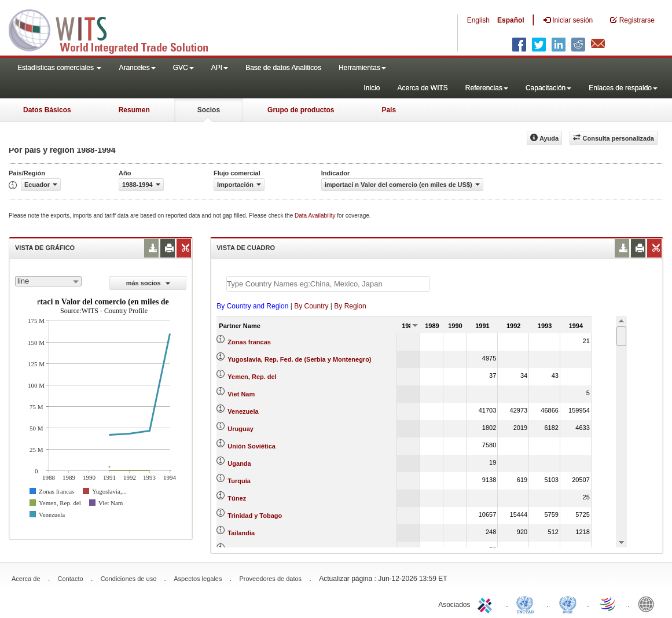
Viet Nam (241, 394)
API (220, 68)
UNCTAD (527, 604)
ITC (487, 604)
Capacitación (548, 88)
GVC (183, 68)
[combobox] (48, 281)
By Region (350, 306)
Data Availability (316, 216)
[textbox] (328, 284)
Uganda (239, 463)
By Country (311, 306)
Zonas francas (249, 342)
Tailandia (241, 533)
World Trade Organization (608, 604)
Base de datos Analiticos (283, 68)
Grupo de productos (301, 110)
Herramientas (362, 68)
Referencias (487, 88)
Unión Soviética (251, 446)
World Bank (649, 604)
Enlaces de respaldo (623, 88)
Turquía (239, 481)
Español (511, 20)
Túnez (237, 498)
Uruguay (240, 429)
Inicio (372, 88)
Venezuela (243, 411)
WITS (116, 29)
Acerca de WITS (422, 88)
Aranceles (137, 68)
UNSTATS (568, 604)
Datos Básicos (47, 110)
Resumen (134, 110)
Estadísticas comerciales (59, 68)
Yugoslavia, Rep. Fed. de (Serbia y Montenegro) (299, 359)
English (478, 20)
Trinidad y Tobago (255, 516)
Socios (209, 110)
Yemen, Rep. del (252, 377)
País (389, 110)
